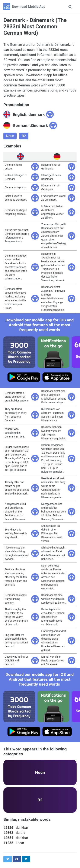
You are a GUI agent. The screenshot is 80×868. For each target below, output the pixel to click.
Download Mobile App (29, 7)
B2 (24, 136)
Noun (10, 136)
